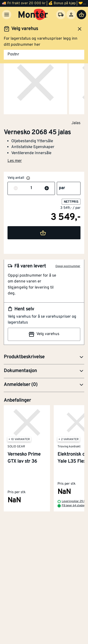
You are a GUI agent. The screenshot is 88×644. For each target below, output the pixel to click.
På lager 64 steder (73, 506)
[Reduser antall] (16, 188)
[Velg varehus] (61, 15)
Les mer (15, 161)
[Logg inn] (71, 15)
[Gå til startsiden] (33, 15)
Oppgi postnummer (68, 266)
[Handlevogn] (81, 15)
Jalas (76, 123)
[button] (44, 357)
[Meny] (7, 15)
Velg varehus (44, 334)
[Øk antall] (47, 188)
